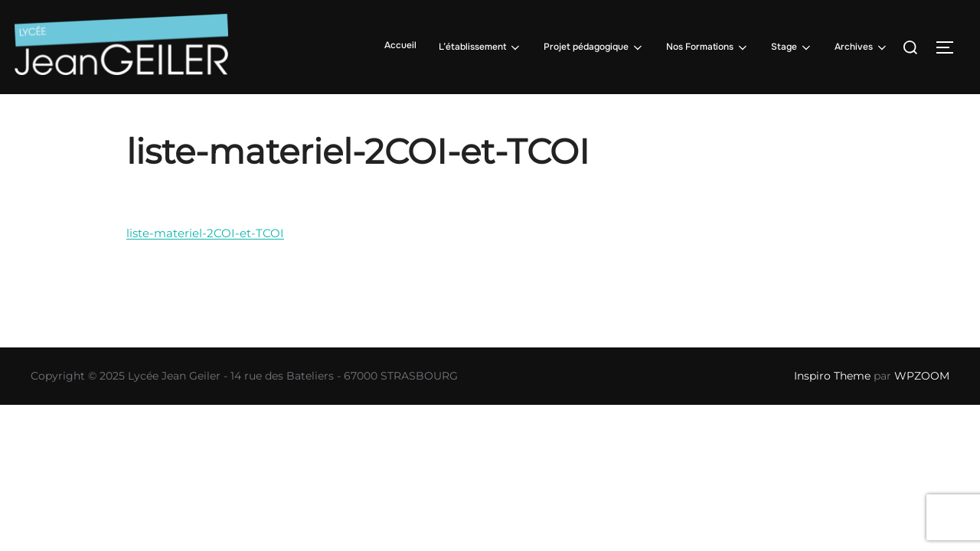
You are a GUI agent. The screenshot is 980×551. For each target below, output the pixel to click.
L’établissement (480, 47)
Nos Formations (708, 47)
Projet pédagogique (594, 47)
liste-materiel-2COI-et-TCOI (205, 233)
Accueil (400, 45)
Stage (792, 47)
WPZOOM (922, 376)
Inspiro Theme (832, 376)
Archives (862, 47)
